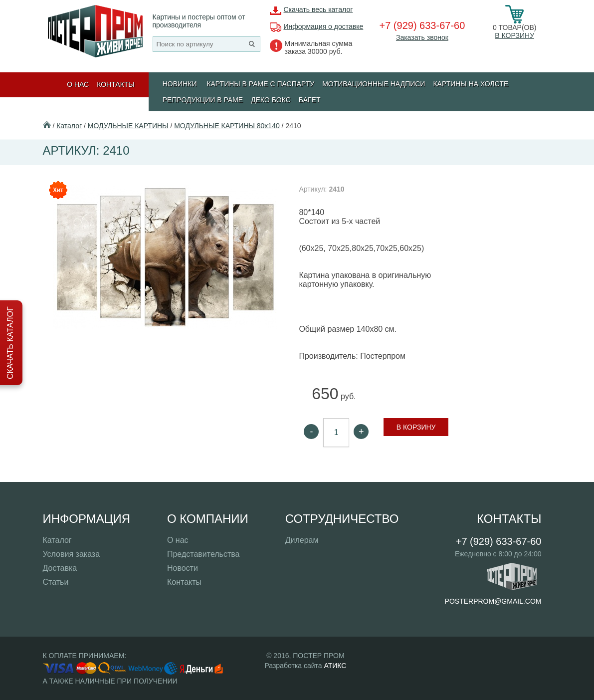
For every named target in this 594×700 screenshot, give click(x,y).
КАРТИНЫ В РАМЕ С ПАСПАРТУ (260, 84)
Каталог (69, 126)
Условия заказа (72, 554)
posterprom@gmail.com (493, 601)
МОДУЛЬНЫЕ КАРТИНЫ (128, 126)
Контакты (116, 84)
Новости (183, 568)
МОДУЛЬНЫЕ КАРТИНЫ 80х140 (227, 126)
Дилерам (302, 540)
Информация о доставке (324, 26)
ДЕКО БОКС (271, 100)
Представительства (203, 554)
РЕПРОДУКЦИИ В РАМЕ (203, 100)
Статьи (56, 582)
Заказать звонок (422, 37)
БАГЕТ (310, 100)
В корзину (514, 35)
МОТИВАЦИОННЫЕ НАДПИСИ (374, 84)
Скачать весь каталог (318, 9)
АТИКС (335, 666)
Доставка (60, 568)
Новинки (180, 84)
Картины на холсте (471, 84)
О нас (78, 84)
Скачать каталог (10, 343)
